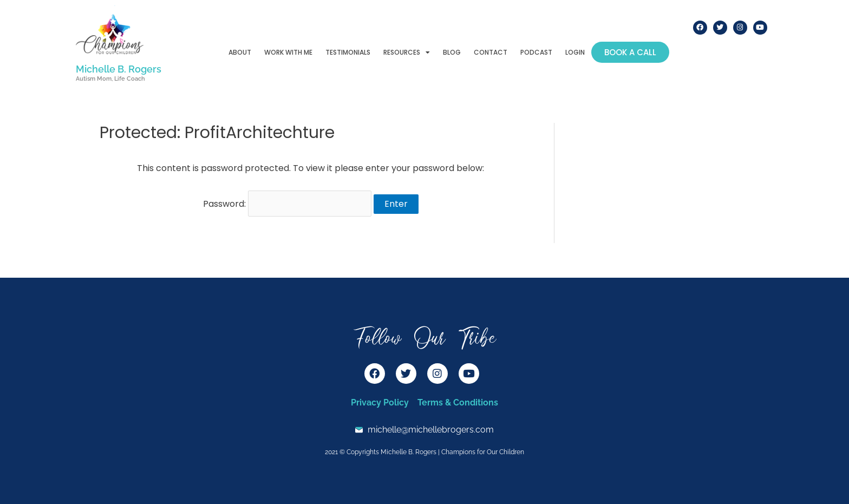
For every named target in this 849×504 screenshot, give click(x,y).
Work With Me (288, 52)
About (240, 52)
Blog (452, 52)
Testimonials (348, 52)
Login (575, 52)
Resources (407, 53)
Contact (491, 52)
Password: (287, 204)
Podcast (536, 52)
